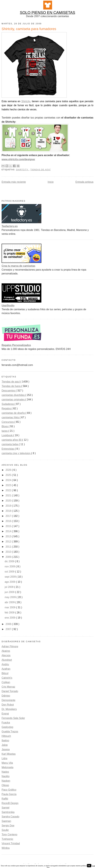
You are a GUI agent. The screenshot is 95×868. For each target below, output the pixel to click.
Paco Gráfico (9, 790)
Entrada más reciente (14, 182)
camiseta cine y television (16, 453)
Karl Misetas (9, 754)
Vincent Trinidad (11, 843)
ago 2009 (10, 582)
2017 (9, 516)
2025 (9, 475)
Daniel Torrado (10, 691)
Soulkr (5, 830)
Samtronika (8, 812)
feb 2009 (10, 613)
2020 (9, 501)
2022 (9, 490)
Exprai (5, 714)
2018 (9, 511)
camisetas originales (13, 400)
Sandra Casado (10, 817)
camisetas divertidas (13, 395)
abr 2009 (10, 602)
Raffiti (5, 799)
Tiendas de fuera (11, 386)
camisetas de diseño (14, 413)
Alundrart (7, 660)
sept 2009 (11, 577)
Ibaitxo (5, 740)
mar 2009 (10, 607)
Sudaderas (8, 404)
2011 (9, 547)
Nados (5, 772)
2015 (9, 526)
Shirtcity (26, 101)
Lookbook (7, 435)
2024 (9, 480)
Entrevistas (8, 449)
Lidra (4, 758)
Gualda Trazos (10, 732)
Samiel (5, 808)
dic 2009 (10, 561)
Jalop (5, 745)
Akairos (6, 651)
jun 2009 (10, 592)
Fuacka (6, 723)
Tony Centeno (9, 834)
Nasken (6, 781)
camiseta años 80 (12, 440)
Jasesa (6, 749)
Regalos (7, 408)
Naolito (6, 776)
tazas (5, 431)
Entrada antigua (84, 182)
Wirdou (6, 848)
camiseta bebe (10, 444)
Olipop (5, 785)
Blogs (5, 426)
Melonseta (7, 767)
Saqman (6, 821)
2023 (9, 485)
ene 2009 (10, 618)
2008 (9, 624)
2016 (9, 521)
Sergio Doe (8, 826)
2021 (9, 495)
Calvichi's (7, 678)
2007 (9, 629)
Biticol (5, 673)
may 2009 (11, 597)
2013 (9, 536)
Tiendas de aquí (40, 170)
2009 (9, 557)
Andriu (5, 664)
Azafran (6, 669)
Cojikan (6, 682)
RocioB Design (10, 803)
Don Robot (8, 705)
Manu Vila (7, 763)
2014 (9, 531)
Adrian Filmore (10, 646)
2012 (9, 542)
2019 (9, 506)
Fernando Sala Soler (13, 718)
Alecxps (6, 655)
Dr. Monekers (9, 709)
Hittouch (6, 736)
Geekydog (7, 727)
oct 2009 (10, 572)
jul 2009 (9, 587)
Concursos (8, 422)
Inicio (51, 182)
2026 (9, 470)
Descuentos (9, 391)
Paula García (9, 794)
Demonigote (8, 700)
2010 (9, 552)
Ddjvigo (6, 696)
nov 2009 (10, 566)
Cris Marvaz (8, 687)
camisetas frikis (11, 417)
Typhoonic (7, 839)
